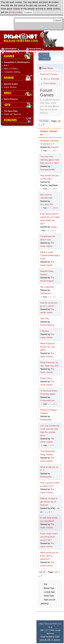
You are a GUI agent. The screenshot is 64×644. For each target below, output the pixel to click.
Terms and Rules (51, 624)
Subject (44, 131)
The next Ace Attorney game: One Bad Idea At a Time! (50, 160)
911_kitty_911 (47, 204)
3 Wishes (45, 331)
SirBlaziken (46, 293)
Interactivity (35, 49)
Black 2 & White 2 (11, 69)
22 (49, 512)
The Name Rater (11, 111)
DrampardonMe (48, 170)
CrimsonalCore (47, 400)
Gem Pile (45, 319)
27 (54, 404)
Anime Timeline (10, 87)
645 (54, 189)
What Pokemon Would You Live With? (48, 347)
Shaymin (55, 147)
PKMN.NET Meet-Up (12, 114)
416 (54, 151)
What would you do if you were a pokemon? (49, 556)
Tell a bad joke (47, 287)
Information (11, 49)
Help (41, 624)
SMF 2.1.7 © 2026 (47, 630)
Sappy (54, 227)
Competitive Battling (12, 72)
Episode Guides (11, 84)
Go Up (42, 572)
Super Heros (46, 378)
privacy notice (15, 12)
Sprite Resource (11, 99)
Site (31, 52)
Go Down (44, 121)
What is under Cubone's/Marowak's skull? (50, 255)
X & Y (6, 65)
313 (53, 230)
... (42, 125)
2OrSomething (47, 325)
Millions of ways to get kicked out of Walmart (49, 502)
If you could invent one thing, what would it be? (49, 537)
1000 (55, 208)
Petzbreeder (46, 420)
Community (11, 52)
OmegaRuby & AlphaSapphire (17, 62)
